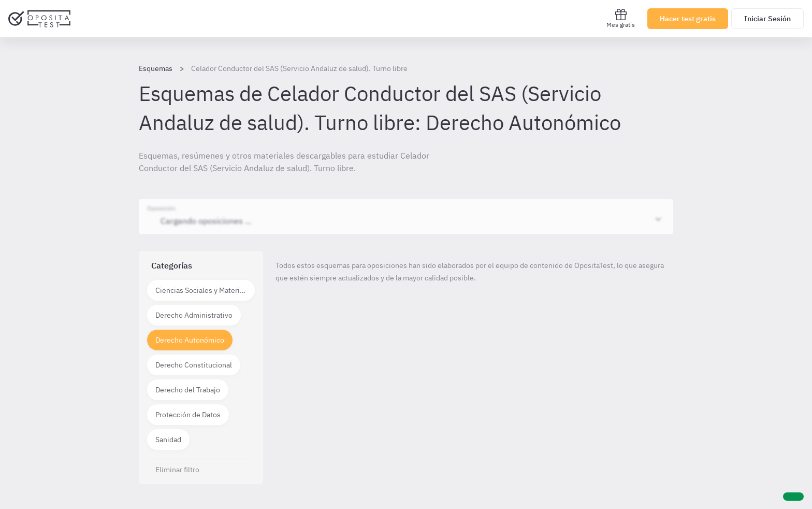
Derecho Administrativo (194, 315)
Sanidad (168, 440)
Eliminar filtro (177, 470)
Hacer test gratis (688, 19)
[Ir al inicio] (39, 19)
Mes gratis (621, 18)
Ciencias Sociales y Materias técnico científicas (205, 290)
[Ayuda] (793, 497)
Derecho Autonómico (190, 340)
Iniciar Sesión (767, 19)
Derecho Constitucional (194, 365)
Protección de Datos (188, 415)
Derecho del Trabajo (188, 390)
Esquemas (156, 68)
